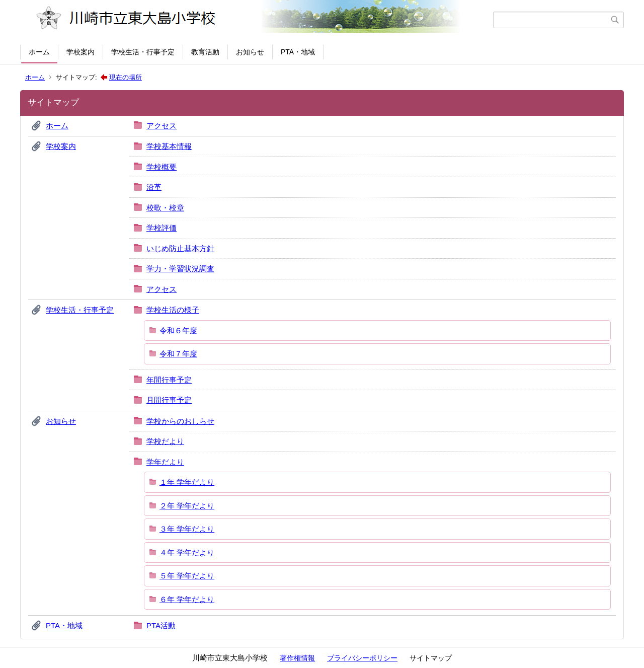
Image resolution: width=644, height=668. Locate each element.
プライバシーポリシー (362, 658)
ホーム (39, 52)
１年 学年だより (187, 482)
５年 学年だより (187, 576)
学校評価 (162, 228)
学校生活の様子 (173, 310)
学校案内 (80, 52)
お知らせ (250, 52)
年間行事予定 (169, 380)
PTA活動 (161, 625)
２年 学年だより (187, 506)
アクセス (162, 126)
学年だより (165, 462)
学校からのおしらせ (180, 421)
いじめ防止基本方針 (180, 248)
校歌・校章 (165, 208)
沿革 (154, 187)
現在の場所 (126, 77)
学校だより (165, 441)
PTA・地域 (298, 52)
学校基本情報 (169, 146)
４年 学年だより (187, 552)
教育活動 (205, 52)
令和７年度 (178, 354)
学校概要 (162, 167)
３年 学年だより (187, 529)
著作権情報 (297, 658)
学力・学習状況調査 (180, 269)
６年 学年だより (187, 599)
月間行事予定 (169, 400)
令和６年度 (178, 330)
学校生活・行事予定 (143, 52)
